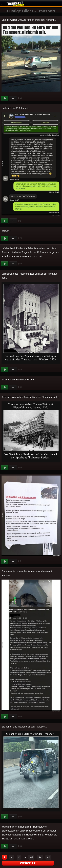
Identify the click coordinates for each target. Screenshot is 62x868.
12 (31, 857)
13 (40, 857)
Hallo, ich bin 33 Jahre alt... (16, 108)
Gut (5, 98)
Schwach (13, 98)
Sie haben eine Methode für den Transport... (24, 727)
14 (48, 857)
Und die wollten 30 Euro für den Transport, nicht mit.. (29, 20)
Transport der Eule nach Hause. (18, 380)
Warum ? (6, 231)
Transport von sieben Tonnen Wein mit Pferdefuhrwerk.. (30, 397)
